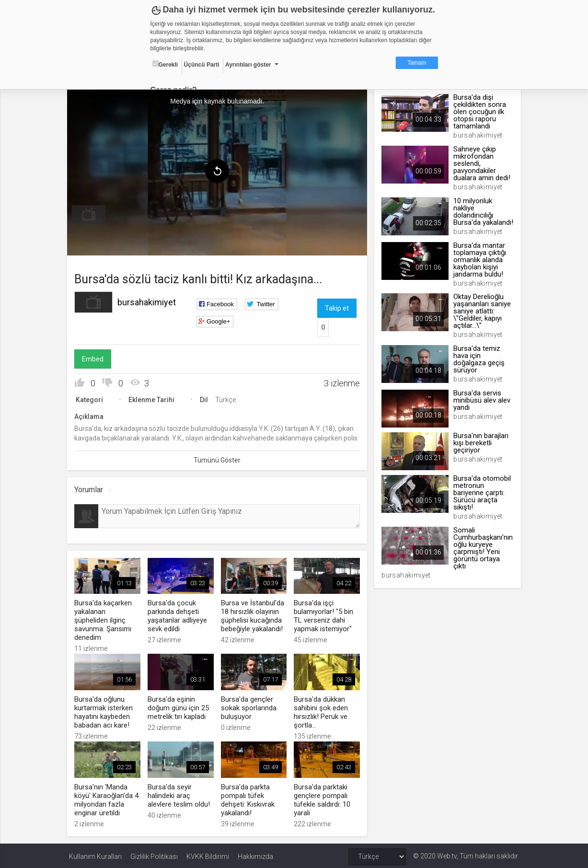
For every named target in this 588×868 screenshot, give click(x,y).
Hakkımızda (255, 855)
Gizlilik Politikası (154, 855)
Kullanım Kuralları (95, 855)
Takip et (337, 307)
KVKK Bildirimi (208, 855)
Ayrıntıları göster (248, 65)
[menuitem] (91, 214)
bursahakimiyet (149, 301)
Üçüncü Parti (202, 65)
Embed (95, 358)
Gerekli (165, 64)
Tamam (417, 63)
